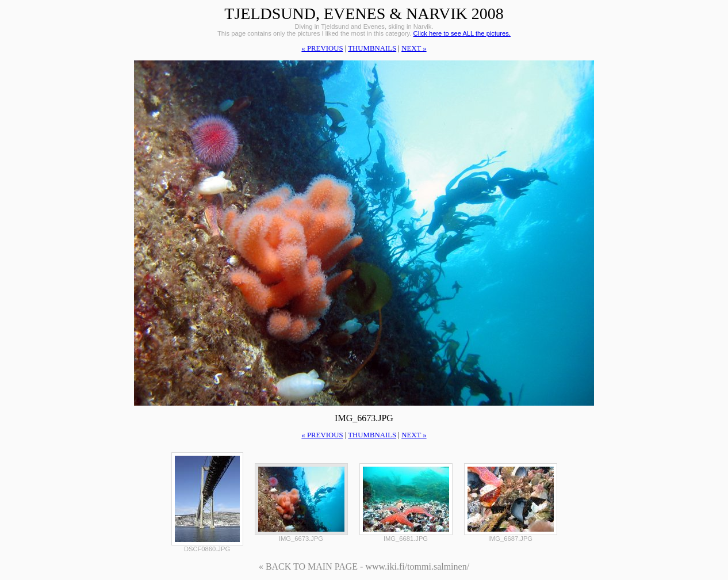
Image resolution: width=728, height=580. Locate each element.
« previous (322, 48)
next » (414, 48)
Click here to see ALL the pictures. (462, 33)
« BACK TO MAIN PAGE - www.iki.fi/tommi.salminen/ (364, 566)
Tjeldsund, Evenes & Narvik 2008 (364, 14)
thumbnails (372, 48)
